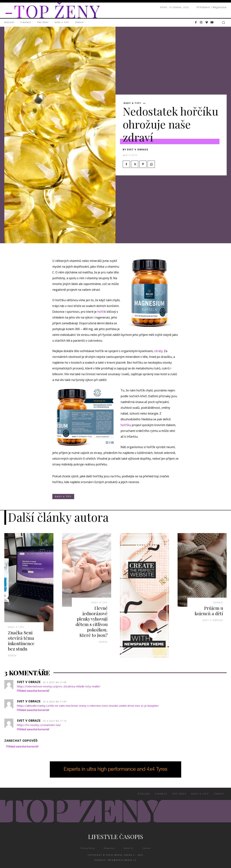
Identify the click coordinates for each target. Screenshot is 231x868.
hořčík (102, 312)
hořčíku (126, 425)
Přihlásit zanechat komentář (33, 691)
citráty (158, 351)
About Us (128, 848)
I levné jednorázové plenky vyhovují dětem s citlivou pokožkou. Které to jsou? (92, 621)
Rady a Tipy (132, 103)
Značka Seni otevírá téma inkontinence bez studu (21, 641)
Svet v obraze (138, 150)
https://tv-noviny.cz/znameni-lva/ (39, 725)
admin (12, 656)
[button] (223, 23)
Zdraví (218, 603)
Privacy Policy (88, 848)
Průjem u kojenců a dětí (209, 611)
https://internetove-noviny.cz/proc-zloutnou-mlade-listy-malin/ (59, 686)
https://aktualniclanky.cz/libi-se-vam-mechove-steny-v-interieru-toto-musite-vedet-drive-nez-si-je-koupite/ (88, 706)
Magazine (109, 848)
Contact (146, 848)
